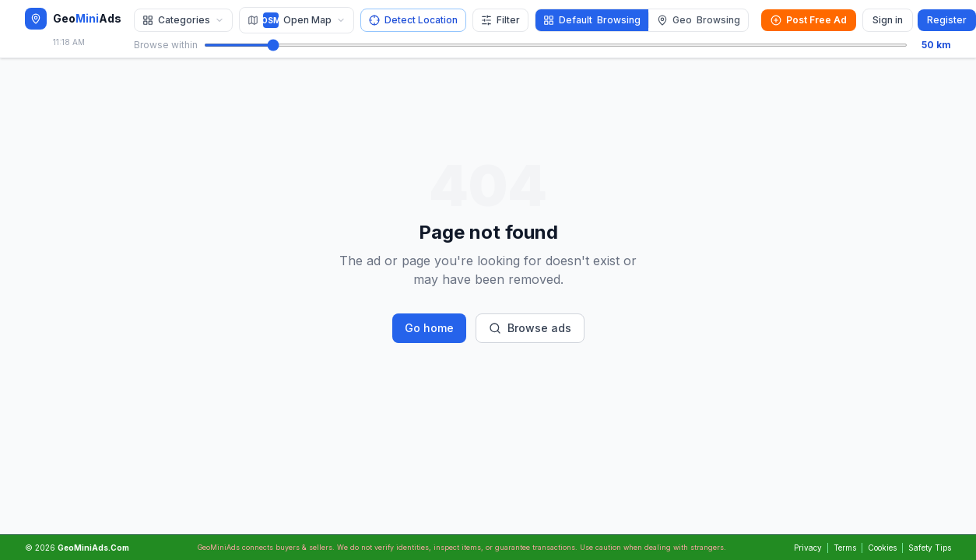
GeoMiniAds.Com (93, 548)
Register (947, 20)
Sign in (888, 20)
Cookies (882, 548)
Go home (429, 328)
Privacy (808, 548)
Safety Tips (930, 548)
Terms (845, 548)
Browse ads (530, 328)
